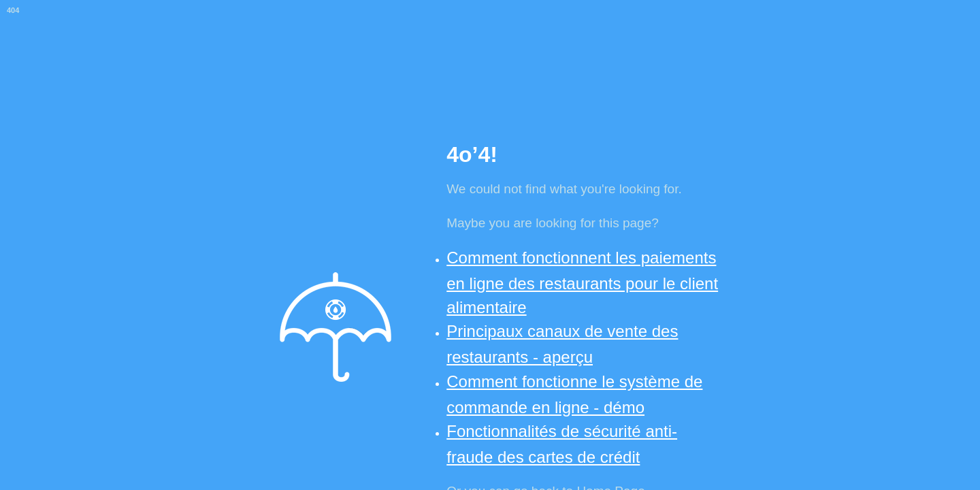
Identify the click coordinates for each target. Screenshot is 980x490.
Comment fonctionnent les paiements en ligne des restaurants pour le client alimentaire (582, 282)
